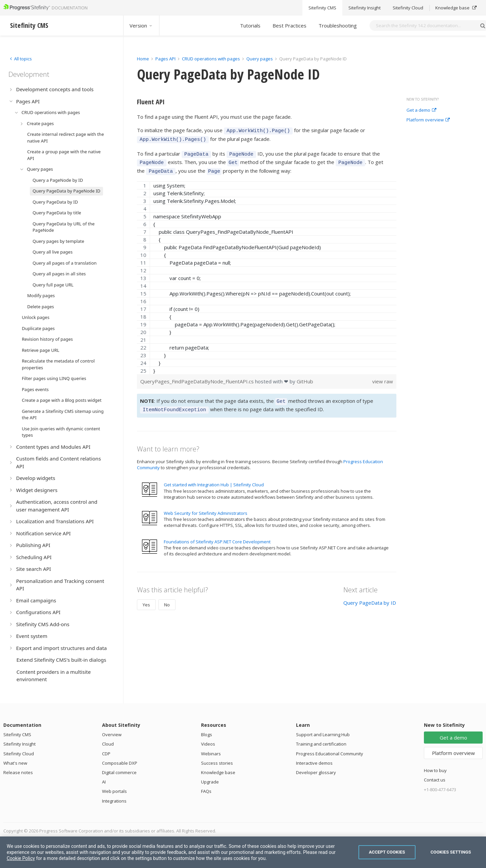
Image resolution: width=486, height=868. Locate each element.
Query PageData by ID (370, 596)
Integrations (114, 801)
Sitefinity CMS (17, 735)
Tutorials (250, 25)
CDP (106, 754)
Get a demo (421, 110)
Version (141, 25)
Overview (112, 735)
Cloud (108, 744)
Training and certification (321, 744)
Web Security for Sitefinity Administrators (206, 506)
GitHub (305, 376)
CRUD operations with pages (211, 59)
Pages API (165, 59)
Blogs (207, 735)
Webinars (211, 754)
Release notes (18, 772)
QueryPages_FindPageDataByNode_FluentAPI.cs (198, 376)
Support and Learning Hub (323, 735)
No (167, 598)
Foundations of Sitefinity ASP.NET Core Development (217, 535)
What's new (15, 763)
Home (143, 59)
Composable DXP (120, 763)
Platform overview (428, 120)
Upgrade (210, 782)
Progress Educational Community (330, 754)
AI (104, 782)
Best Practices (289, 25)
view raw (383, 376)
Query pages (260, 59)
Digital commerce (119, 772)
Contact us (435, 780)
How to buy (435, 770)
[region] (267, 273)
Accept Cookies (387, 852)
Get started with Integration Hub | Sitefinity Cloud (214, 478)
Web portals (114, 791)
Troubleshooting (338, 25)
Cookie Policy (21, 858)
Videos (208, 744)
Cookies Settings (451, 852)
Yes (146, 598)
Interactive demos (314, 763)
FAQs (206, 791)
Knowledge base (218, 772)
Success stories (217, 763)
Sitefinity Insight (19, 744)
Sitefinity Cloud (19, 754)
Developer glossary (316, 772)
